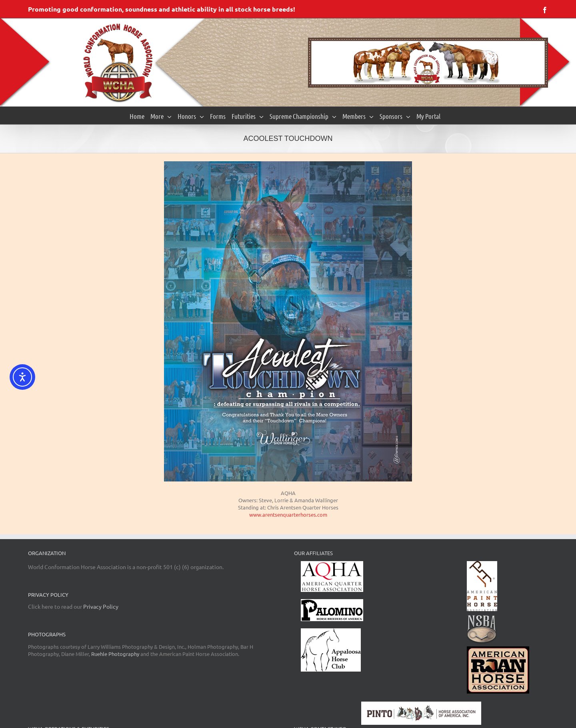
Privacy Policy (101, 606)
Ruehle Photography (115, 654)
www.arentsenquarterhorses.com (288, 514)
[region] (428, 63)
